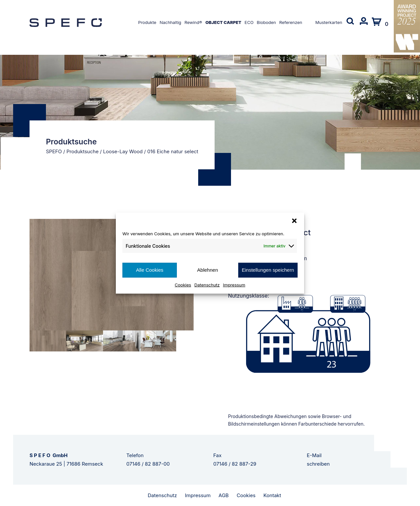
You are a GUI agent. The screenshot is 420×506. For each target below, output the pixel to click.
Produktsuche (82, 151)
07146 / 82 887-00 (148, 464)
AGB (224, 495)
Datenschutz (207, 285)
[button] (294, 221)
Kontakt (272, 495)
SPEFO (54, 151)
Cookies (183, 285)
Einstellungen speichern (268, 270)
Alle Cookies (149, 270)
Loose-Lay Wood (123, 151)
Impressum (234, 285)
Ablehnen (208, 270)
